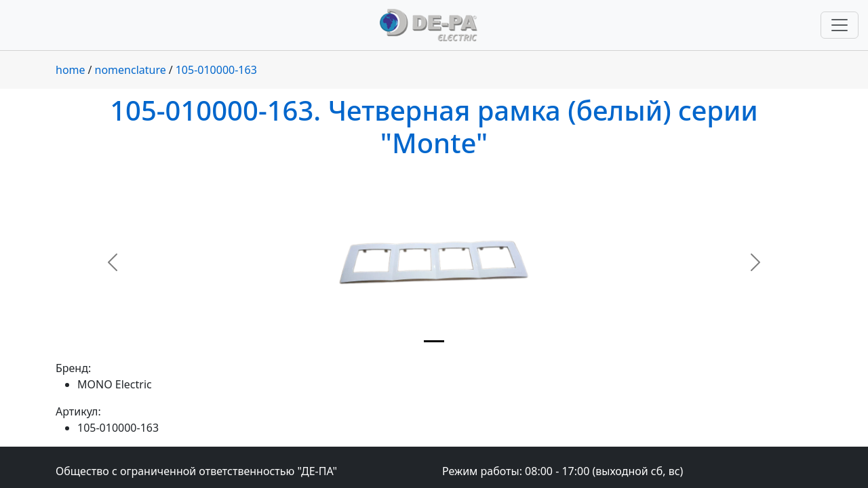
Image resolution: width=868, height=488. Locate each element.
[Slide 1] (434, 341)
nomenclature (131, 70)
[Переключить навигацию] (840, 25)
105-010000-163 (216, 70)
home (71, 70)
